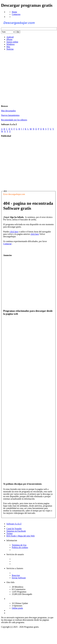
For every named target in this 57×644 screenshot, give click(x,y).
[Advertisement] (25, 78)
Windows (11, 44)
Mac (8, 47)
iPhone (9, 39)
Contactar (7, 244)
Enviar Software (19, 578)
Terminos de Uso (19, 545)
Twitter (10, 533)
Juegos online (12, 42)
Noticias (10, 49)
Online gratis (17, 608)
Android (10, 37)
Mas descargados (8, 111)
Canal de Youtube (14, 529)
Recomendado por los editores (14, 120)
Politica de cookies (20, 547)
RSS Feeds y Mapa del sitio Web (21, 536)
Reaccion (16, 575)
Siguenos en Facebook (16, 531)
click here (14, 232)
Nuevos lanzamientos (10, 115)
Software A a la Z (14, 524)
